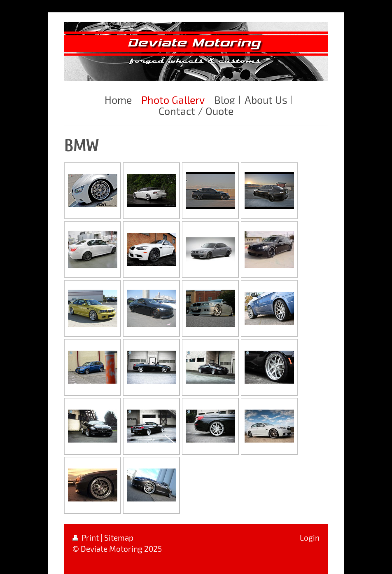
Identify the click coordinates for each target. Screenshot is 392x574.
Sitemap (119, 538)
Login (310, 538)
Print (86, 538)
